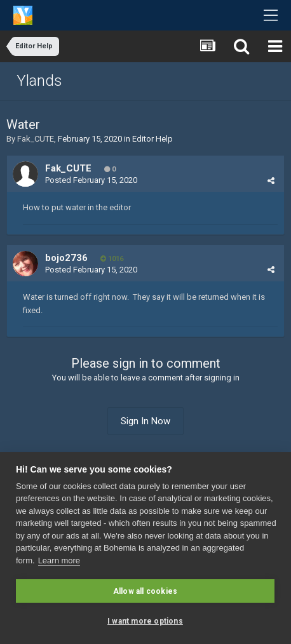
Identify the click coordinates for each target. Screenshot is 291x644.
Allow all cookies (145, 591)
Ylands (39, 81)
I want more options (145, 621)
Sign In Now (145, 421)
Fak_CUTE (36, 139)
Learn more (59, 560)
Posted (91, 180)
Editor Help (152, 139)
